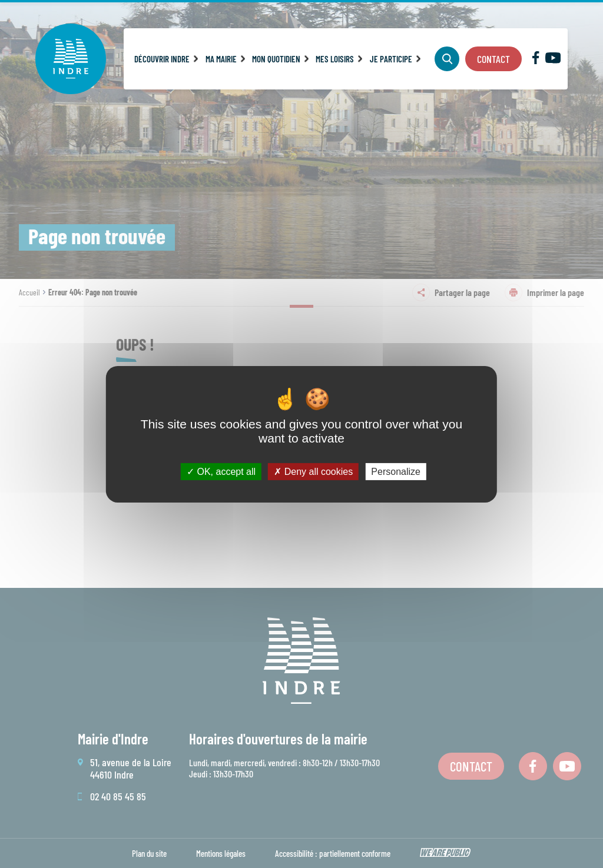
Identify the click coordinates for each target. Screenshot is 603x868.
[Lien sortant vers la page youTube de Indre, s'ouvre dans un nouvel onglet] (553, 60)
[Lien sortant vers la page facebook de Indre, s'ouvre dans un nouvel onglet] (536, 60)
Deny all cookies (313, 471)
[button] (166, 59)
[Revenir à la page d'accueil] (71, 59)
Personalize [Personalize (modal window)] (396, 471)
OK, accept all (221, 471)
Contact (493, 59)
